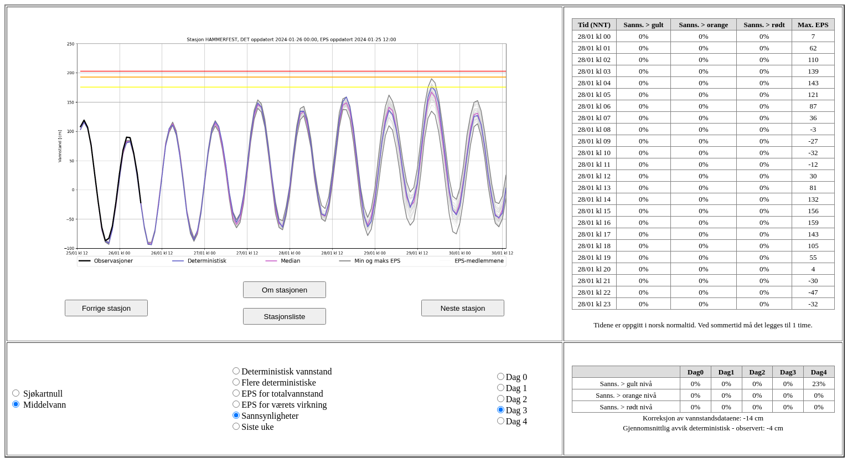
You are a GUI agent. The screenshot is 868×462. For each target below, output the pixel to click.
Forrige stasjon (106, 308)
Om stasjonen (285, 290)
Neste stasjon (463, 308)
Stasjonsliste (285, 317)
